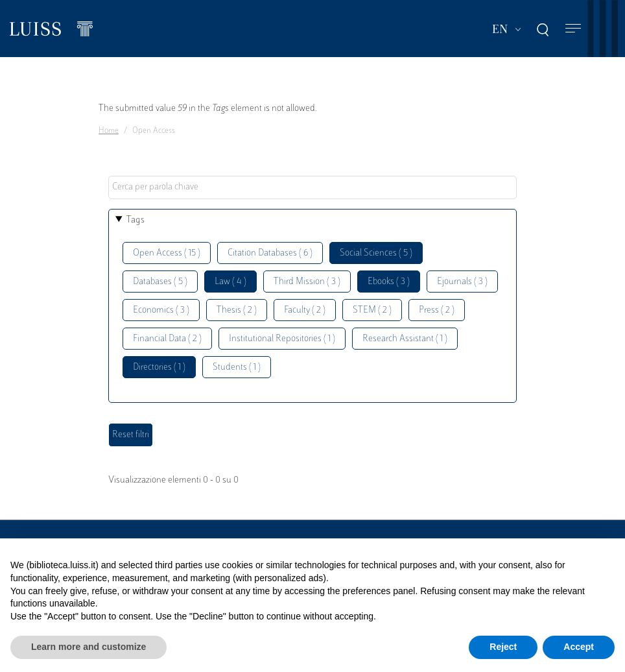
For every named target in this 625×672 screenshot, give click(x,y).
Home (109, 131)
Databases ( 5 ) (160, 282)
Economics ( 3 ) (161, 310)
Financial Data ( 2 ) (167, 339)
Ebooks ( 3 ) (389, 282)
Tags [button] (136, 220)
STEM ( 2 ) (372, 310)
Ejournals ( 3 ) (462, 282)
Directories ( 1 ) (159, 367)
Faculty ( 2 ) (305, 310)
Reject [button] (503, 647)
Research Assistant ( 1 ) (405, 339)
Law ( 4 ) (230, 282)
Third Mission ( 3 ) (307, 282)
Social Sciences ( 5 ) (376, 253)
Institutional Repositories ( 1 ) (282, 339)
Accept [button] (579, 647)
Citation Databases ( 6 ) (270, 253)
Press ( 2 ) (437, 310)
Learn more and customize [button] (88, 647)
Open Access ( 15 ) (167, 253)
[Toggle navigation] (573, 29)
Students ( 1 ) (237, 367)
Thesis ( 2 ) (237, 310)
